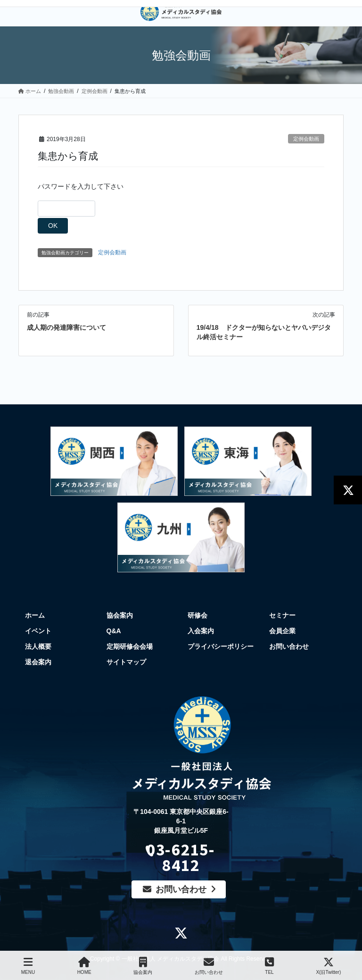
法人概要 (38, 646)
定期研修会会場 (130, 646)
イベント (38, 631)
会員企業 (282, 631)
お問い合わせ (289, 646)
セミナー (282, 615)
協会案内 (120, 615)
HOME (84, 966)
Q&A (114, 631)
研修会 (197, 615)
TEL (269, 966)
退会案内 (38, 662)
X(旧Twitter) (328, 966)
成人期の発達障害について (66, 327)
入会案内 (201, 631)
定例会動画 (306, 139)
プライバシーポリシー (221, 646)
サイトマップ (126, 662)
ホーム (35, 615)
